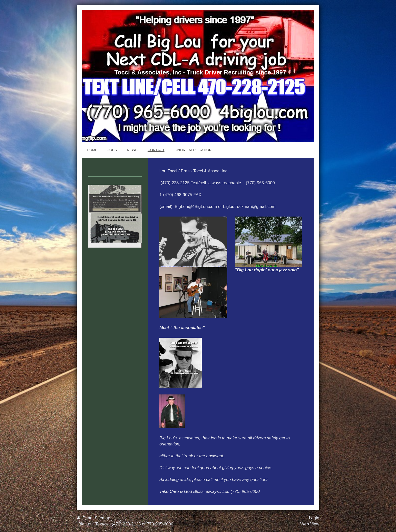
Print (85, 518)
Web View (310, 524)
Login (314, 518)
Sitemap (103, 518)
